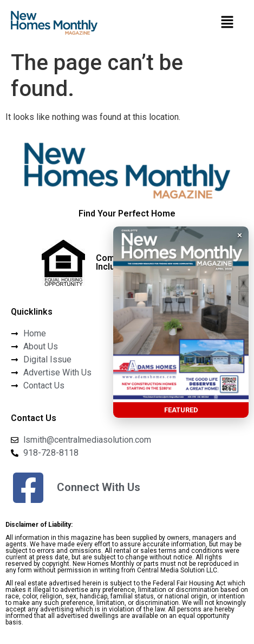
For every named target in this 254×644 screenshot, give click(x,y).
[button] (227, 23)
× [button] (240, 235)
